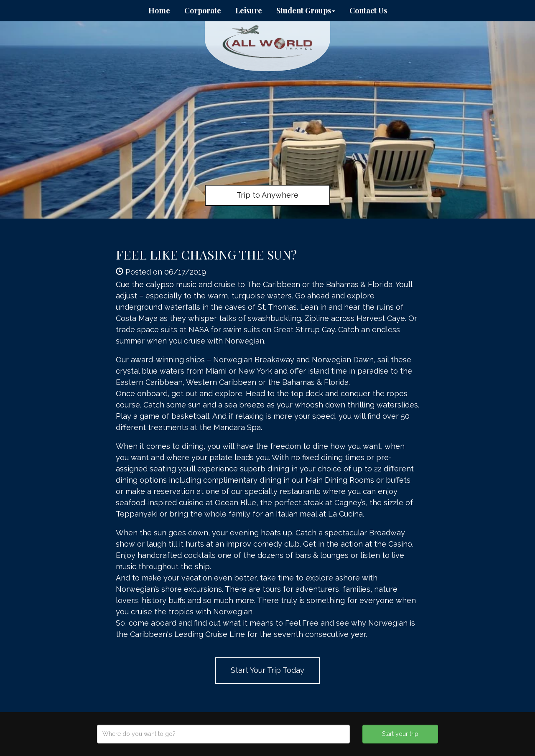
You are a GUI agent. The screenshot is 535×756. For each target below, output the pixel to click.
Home (159, 10)
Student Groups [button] (306, 10)
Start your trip (400, 734)
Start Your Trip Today (267, 670)
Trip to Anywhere (267, 195)
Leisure (249, 10)
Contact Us (368, 10)
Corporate (203, 10)
